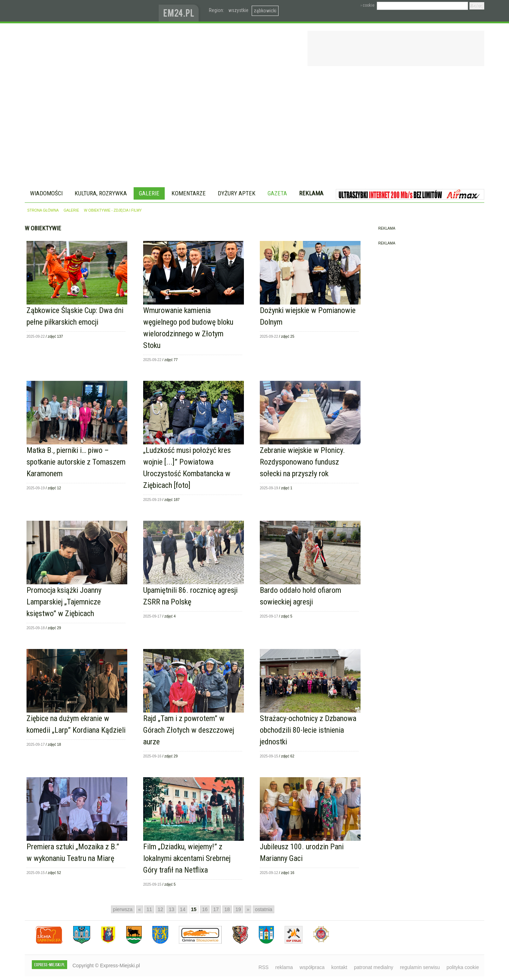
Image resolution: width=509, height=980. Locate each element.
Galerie (149, 193)
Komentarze (189, 193)
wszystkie (238, 10)
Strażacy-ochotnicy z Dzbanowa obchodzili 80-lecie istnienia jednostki (308, 730)
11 (149, 909)
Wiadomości (46, 193)
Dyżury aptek (237, 193)
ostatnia (264, 909)
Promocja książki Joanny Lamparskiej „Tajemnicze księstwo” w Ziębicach (64, 602)
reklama (284, 967)
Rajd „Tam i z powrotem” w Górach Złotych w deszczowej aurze (189, 730)
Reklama (311, 193)
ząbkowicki (265, 11)
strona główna (43, 210)
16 (205, 909)
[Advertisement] (255, 128)
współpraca (312, 967)
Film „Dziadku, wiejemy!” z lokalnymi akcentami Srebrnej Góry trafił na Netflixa (187, 858)
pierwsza (123, 909)
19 (238, 909)
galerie (71, 210)
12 (160, 909)
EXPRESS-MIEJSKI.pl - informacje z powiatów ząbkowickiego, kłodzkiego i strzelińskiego (92, 11)
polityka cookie (463, 967)
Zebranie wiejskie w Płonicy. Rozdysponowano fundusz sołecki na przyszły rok (302, 462)
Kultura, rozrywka (101, 193)
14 (183, 909)
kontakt (339, 967)
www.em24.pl (180, 11)
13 (171, 909)
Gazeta (277, 193)
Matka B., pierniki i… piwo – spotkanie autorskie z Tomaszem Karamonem (76, 462)
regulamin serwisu (420, 967)
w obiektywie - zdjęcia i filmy (113, 210)
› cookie (367, 5)
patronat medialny (373, 967)
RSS (264, 967)
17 (216, 909)
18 (227, 909)
